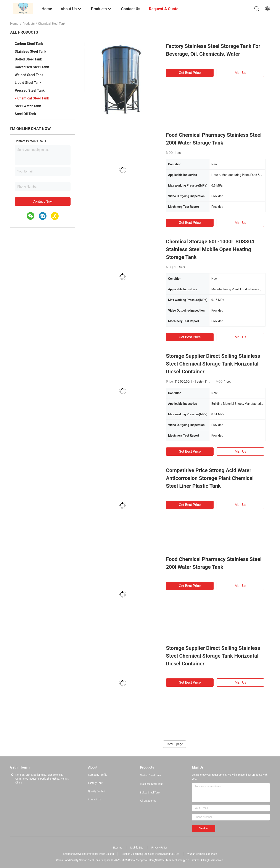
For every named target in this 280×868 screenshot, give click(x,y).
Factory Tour (95, 783)
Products (29, 24)
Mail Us (240, 73)
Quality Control (97, 791)
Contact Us (94, 800)
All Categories (148, 801)
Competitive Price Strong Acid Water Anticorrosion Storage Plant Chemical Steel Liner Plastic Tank (210, 478)
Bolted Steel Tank (28, 59)
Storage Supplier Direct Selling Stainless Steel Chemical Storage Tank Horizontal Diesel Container (213, 364)
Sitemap (117, 848)
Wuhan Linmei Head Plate (202, 854)
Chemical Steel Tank (33, 98)
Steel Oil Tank (25, 114)
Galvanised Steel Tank (32, 67)
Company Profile (98, 775)
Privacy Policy (159, 848)
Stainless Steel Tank (30, 51)
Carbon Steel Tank (29, 44)
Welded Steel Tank (29, 75)
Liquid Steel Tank (28, 83)
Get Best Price (190, 73)
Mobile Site (137, 848)
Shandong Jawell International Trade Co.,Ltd (88, 854)
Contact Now (43, 201)
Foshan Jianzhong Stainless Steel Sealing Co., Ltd (150, 854)
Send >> (204, 828)
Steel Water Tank (28, 106)
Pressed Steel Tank (30, 90)
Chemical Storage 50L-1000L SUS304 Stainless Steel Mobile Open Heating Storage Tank (210, 249)
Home (14, 24)
